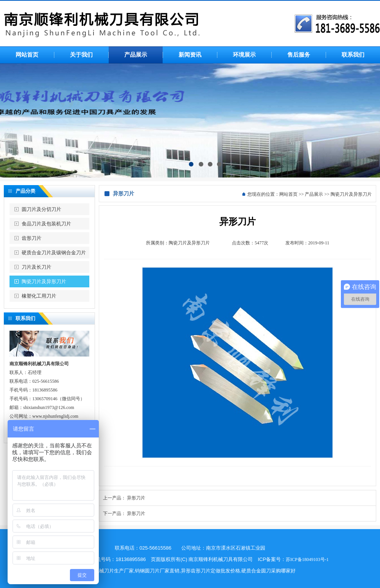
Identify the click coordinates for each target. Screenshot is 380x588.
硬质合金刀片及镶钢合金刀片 (54, 253)
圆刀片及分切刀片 (41, 209)
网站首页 (288, 194)
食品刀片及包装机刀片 (46, 224)
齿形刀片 (32, 238)
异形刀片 (136, 498)
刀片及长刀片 (36, 267)
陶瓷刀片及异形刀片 (44, 281)
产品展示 (314, 194)
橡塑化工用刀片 (39, 296)
